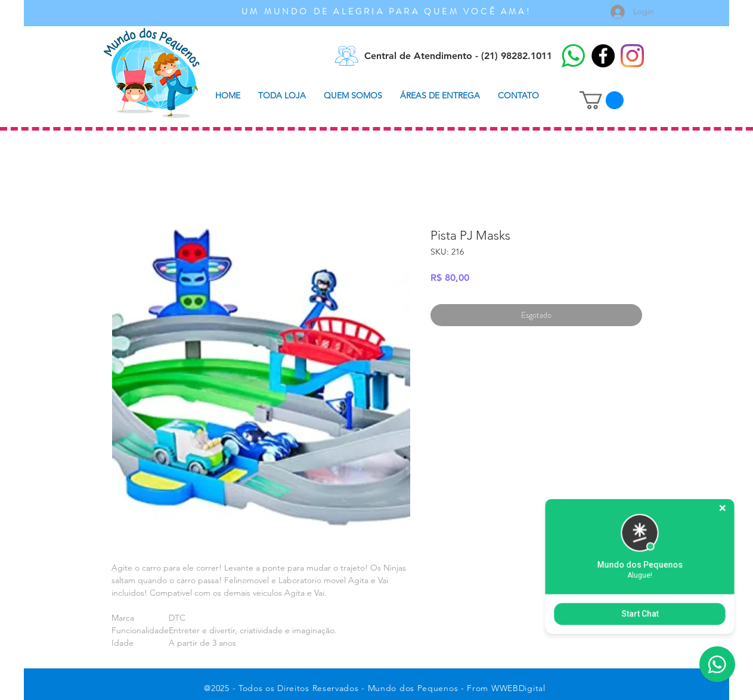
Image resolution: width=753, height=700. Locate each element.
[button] (602, 100)
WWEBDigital (518, 688)
